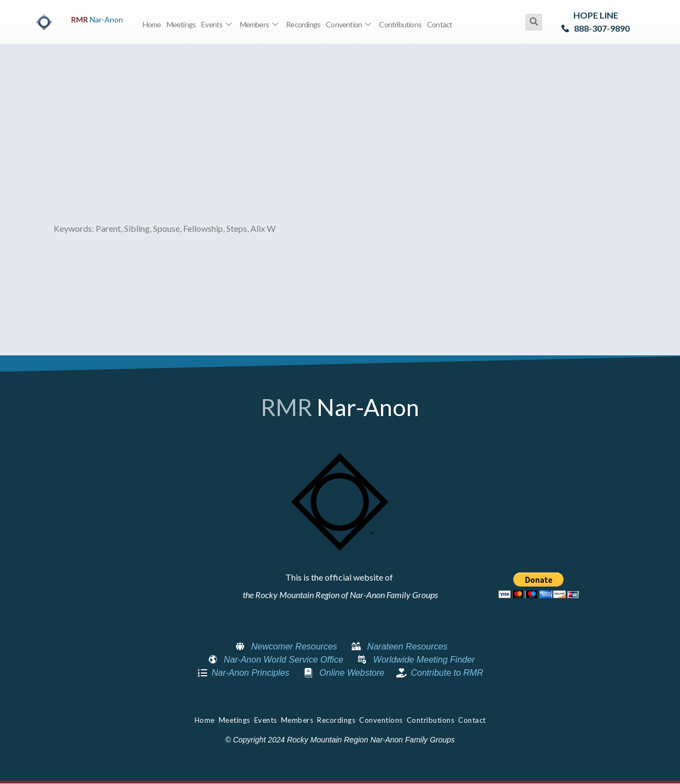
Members (260, 24)
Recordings (303, 24)
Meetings (181, 24)
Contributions (400, 24)
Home (152, 24)
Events (218, 24)
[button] (534, 22)
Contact (439, 24)
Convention (350, 24)
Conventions (381, 720)
